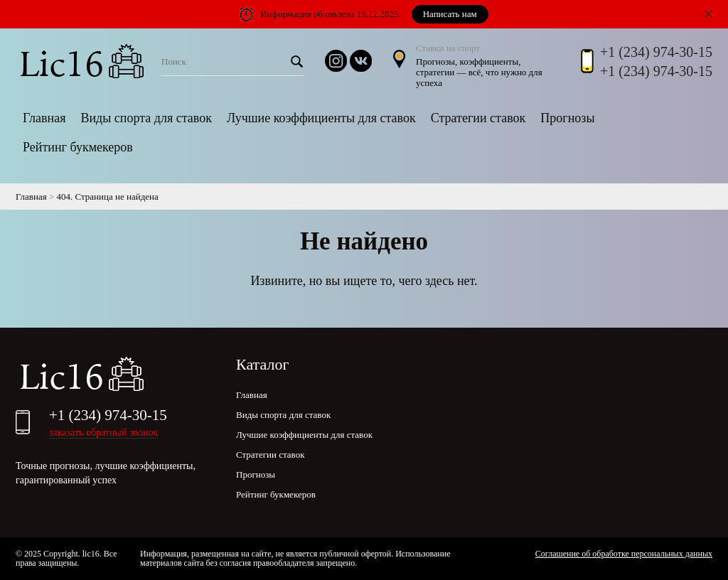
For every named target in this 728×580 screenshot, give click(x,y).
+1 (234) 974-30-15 (656, 52)
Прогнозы (567, 118)
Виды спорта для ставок (146, 118)
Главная (44, 118)
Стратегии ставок (478, 118)
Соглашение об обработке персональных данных (624, 554)
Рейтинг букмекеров (78, 147)
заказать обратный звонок (103, 433)
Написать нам (450, 14)
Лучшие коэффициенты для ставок (321, 118)
